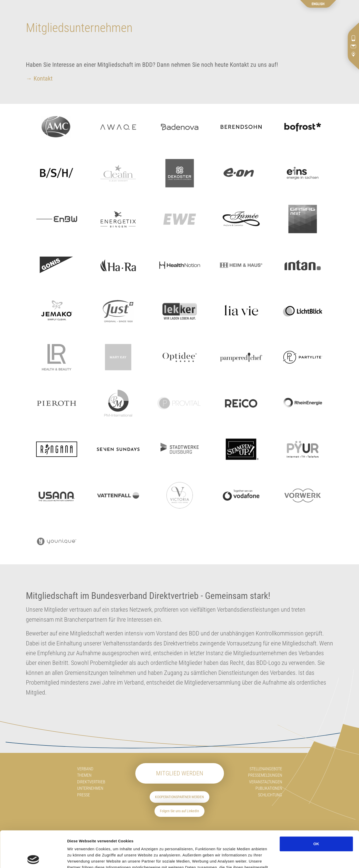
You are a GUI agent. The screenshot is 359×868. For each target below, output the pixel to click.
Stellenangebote (266, 769)
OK (316, 807)
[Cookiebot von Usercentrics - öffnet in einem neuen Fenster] (33, 858)
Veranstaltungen (266, 782)
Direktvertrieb (91, 782)
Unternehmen (90, 788)
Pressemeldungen (265, 775)
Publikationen (269, 788)
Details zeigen (308, 858)
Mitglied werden (180, 773)
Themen (84, 775)
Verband (85, 769)
